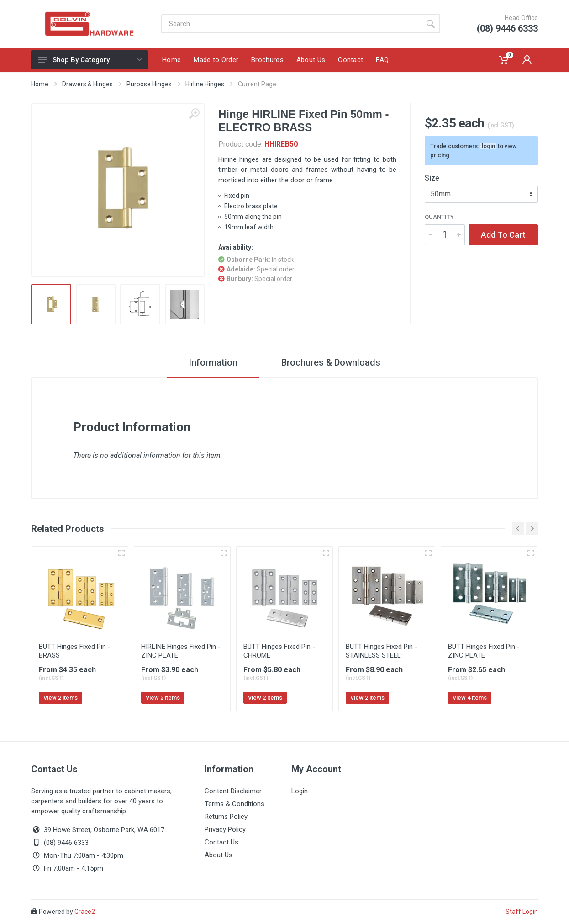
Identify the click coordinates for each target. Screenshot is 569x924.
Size (432, 178)
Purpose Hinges (149, 84)
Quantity (439, 217)
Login (300, 791)
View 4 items (470, 698)
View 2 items (61, 698)
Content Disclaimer (233, 791)
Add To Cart (503, 235)
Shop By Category (90, 60)
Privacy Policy (225, 829)
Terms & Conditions (234, 804)
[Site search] (291, 24)
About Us (219, 855)
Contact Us (221, 842)
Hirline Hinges (205, 84)
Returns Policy (226, 817)
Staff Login (522, 912)
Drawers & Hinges (87, 84)
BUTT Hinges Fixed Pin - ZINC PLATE (484, 651)
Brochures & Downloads (331, 362)
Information (213, 362)
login (488, 146)
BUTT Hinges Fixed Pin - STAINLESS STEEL (382, 651)
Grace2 (85, 912)
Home (40, 84)
